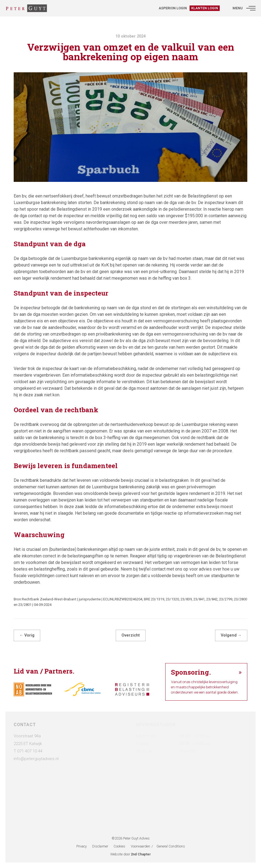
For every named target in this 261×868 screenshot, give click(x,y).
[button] (251, 8)
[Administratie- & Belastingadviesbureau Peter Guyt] (26, 8)
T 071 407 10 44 (28, 751)
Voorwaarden (140, 846)
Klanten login (205, 8)
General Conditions (171, 846)
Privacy (82, 846)
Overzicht (131, 635)
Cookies (119, 846)
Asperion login (173, 8)
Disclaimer (100, 846)
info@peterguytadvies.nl (36, 759)
